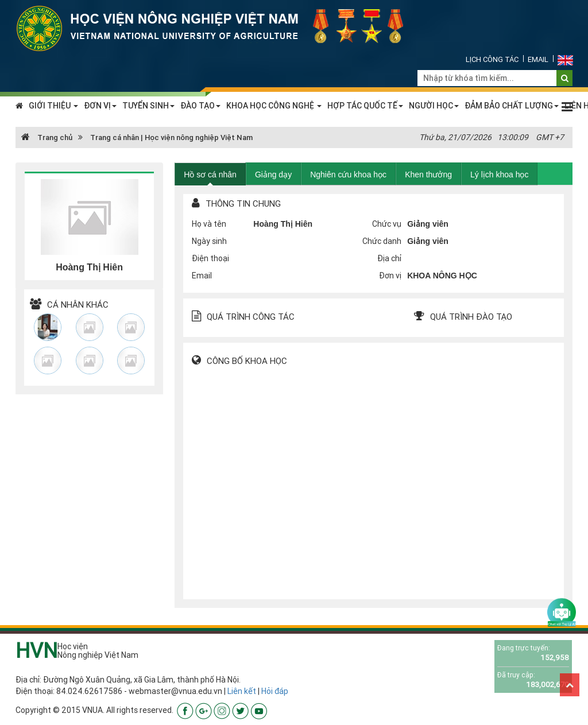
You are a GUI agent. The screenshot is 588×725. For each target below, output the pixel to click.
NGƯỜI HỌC (434, 106)
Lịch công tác (492, 59)
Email (538, 59)
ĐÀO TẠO (200, 106)
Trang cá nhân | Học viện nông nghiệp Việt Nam (171, 137)
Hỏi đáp (275, 691)
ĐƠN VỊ (100, 106)
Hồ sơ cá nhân (210, 175)
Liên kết (242, 691)
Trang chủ (47, 137)
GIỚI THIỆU (53, 106)
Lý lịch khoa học (500, 175)
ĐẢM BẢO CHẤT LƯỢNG (512, 106)
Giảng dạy (273, 175)
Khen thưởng (428, 175)
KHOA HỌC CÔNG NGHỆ (274, 106)
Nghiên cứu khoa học (348, 175)
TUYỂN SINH (148, 106)
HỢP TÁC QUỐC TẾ (365, 106)
